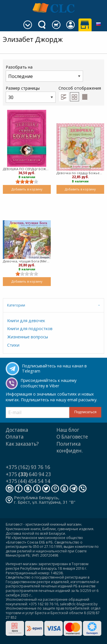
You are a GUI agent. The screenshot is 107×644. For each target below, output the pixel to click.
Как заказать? (22, 444)
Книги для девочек (26, 321)
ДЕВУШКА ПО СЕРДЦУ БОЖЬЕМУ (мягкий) (27, 169)
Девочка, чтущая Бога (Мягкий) (27, 261)
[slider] (27, 182)
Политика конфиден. (70, 447)
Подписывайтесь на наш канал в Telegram (54, 369)
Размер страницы (31, 94)
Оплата (15, 437)
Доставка (17, 430)
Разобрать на (44, 73)
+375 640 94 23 (28, 474)
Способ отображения (80, 93)
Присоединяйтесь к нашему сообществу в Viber (49, 383)
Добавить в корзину (27, 189)
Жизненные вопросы (28, 337)
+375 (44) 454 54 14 (28, 481)
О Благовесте (72, 437)
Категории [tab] (16, 305)
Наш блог (68, 430)
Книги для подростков (30, 329)
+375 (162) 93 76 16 (28, 467)
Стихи (13, 345)
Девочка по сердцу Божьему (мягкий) (80, 173)
